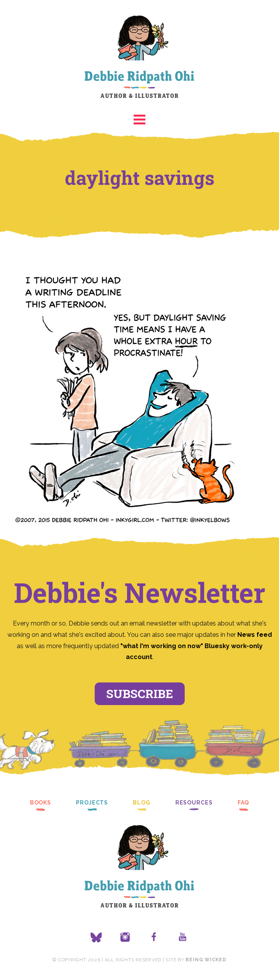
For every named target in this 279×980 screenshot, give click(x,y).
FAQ (244, 803)
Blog (142, 803)
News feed (255, 635)
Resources (194, 803)
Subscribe (140, 694)
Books (41, 803)
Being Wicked (206, 960)
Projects (92, 803)
